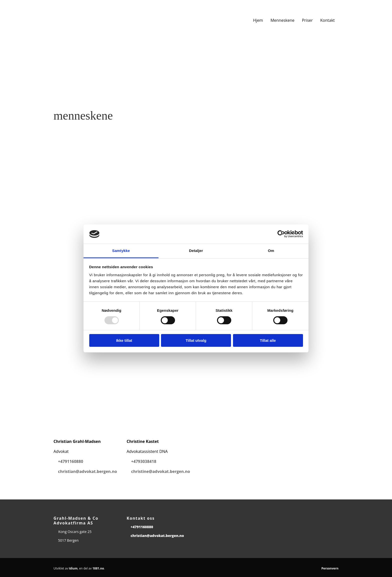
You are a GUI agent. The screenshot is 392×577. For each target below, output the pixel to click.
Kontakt (327, 20)
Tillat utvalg (196, 340)
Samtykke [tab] (121, 251)
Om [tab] (271, 251)
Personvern (330, 568)
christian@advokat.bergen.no (87, 471)
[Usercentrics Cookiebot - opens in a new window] (281, 234)
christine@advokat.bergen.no (160, 471)
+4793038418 (144, 461)
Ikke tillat (124, 340)
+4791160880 (71, 461)
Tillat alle (268, 340)
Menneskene (282, 20)
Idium (73, 568)
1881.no (98, 568)
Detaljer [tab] (196, 251)
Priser (307, 20)
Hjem (258, 20)
